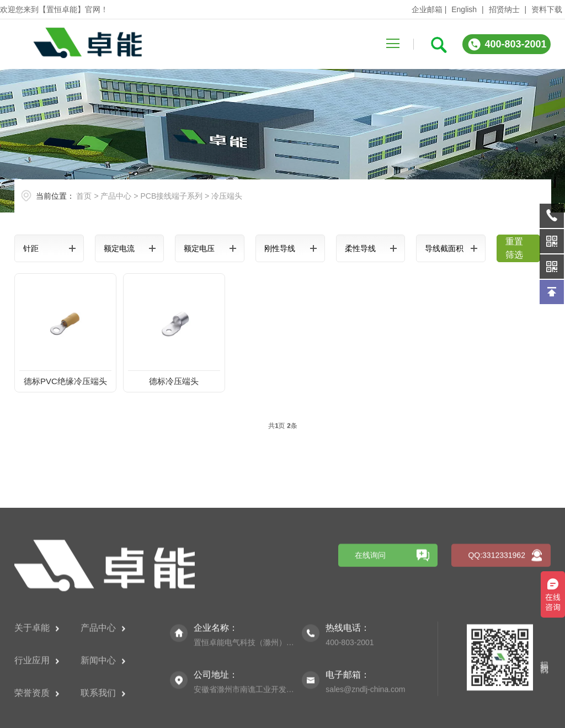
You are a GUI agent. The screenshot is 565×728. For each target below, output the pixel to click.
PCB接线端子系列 (171, 196)
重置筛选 (514, 248)
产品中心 (116, 196)
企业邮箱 (427, 9)
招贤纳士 (504, 9)
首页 (84, 196)
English (464, 9)
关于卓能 (37, 698)
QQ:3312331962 (497, 626)
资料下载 (547, 9)
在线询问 (370, 626)
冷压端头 (227, 196)
